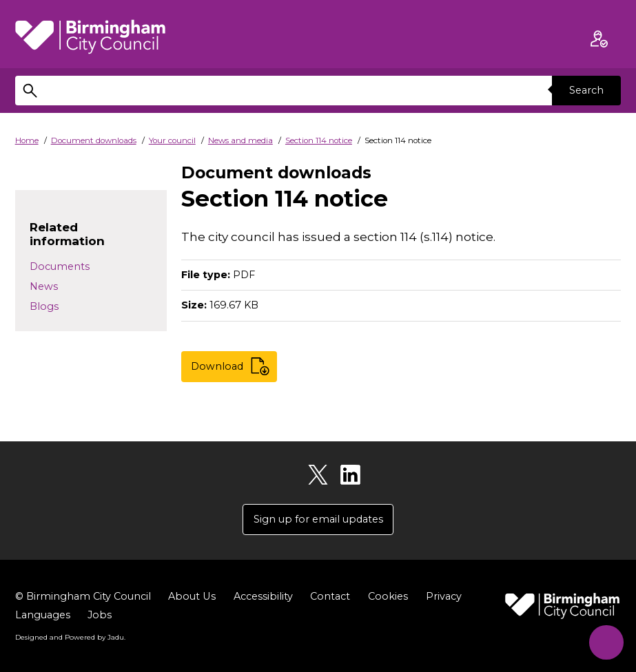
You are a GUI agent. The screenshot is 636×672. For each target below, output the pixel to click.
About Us (192, 597)
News (44, 286)
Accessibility (263, 597)
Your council (172, 140)
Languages (43, 616)
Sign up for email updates (318, 519)
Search (586, 90)
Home (27, 140)
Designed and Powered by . (70, 637)
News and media (240, 140)
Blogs (44, 306)
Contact (329, 597)
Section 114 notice (319, 140)
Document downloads (94, 140)
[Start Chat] (605, 641)
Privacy (443, 597)
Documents (60, 266)
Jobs (100, 616)
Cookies (387, 597)
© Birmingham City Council (83, 597)
